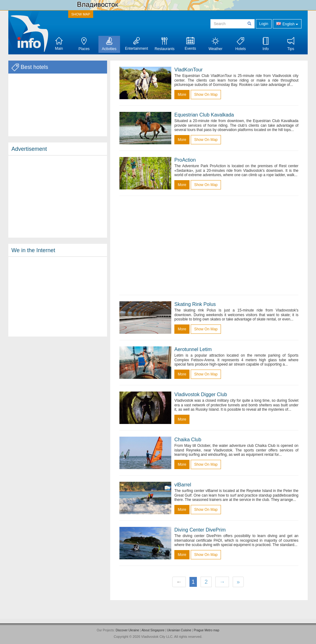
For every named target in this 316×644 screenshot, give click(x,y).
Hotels (240, 44)
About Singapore (153, 630)
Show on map (206, 95)
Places (84, 44)
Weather (216, 44)
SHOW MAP (81, 14)
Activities (109, 44)
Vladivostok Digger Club (201, 394)
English (287, 24)
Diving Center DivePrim (200, 530)
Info (266, 44)
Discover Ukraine (127, 630)
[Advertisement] (58, 197)
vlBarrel (183, 485)
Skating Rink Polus (195, 304)
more (182, 95)
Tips (291, 44)
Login (264, 24)
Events (191, 44)
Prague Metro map (207, 630)
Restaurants (165, 44)
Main (59, 44)
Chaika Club (188, 440)
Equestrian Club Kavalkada (204, 115)
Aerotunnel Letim (193, 349)
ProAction (185, 160)
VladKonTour (189, 70)
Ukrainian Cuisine (179, 630)
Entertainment (137, 44)
